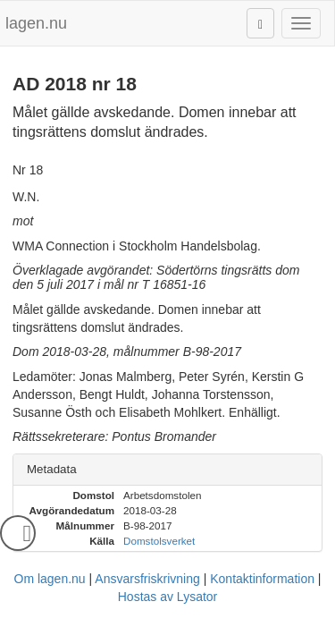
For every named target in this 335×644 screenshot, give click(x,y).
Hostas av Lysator (168, 597)
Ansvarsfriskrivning (147, 579)
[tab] (167, 470)
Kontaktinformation (262, 579)
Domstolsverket (159, 541)
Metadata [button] (52, 469)
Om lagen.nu (50, 579)
